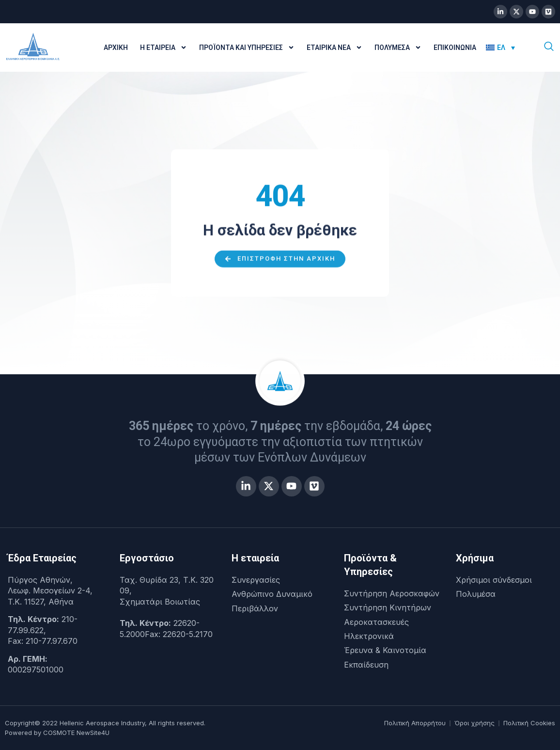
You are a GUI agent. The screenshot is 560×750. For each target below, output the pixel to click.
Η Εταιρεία (163, 48)
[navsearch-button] (549, 48)
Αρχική (116, 48)
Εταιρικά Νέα (334, 48)
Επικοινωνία (455, 48)
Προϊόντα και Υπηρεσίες (247, 48)
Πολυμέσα (398, 48)
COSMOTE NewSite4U (76, 733)
